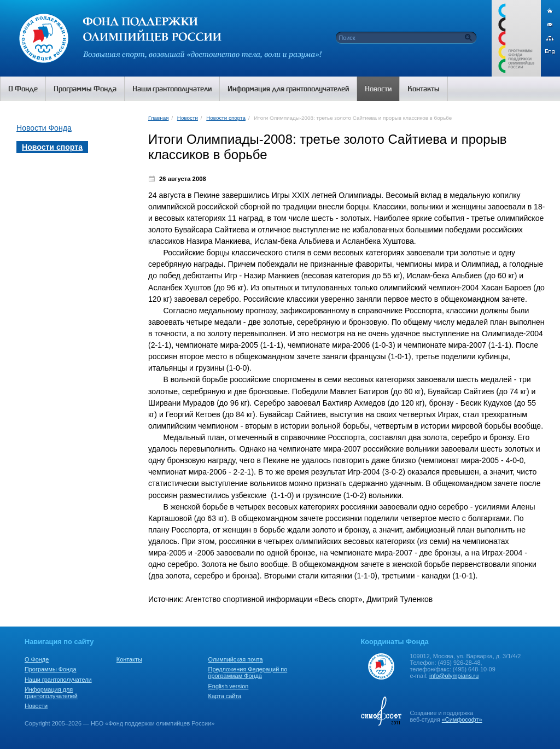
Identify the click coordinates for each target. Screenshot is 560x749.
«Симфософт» (462, 719)
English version (229, 686)
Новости (188, 118)
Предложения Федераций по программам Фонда (248, 672)
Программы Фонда (50, 669)
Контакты (129, 659)
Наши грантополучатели (58, 680)
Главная (158, 118)
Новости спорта (226, 118)
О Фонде (37, 659)
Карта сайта (225, 696)
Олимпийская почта (236, 659)
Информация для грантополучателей (51, 693)
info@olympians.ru (454, 676)
